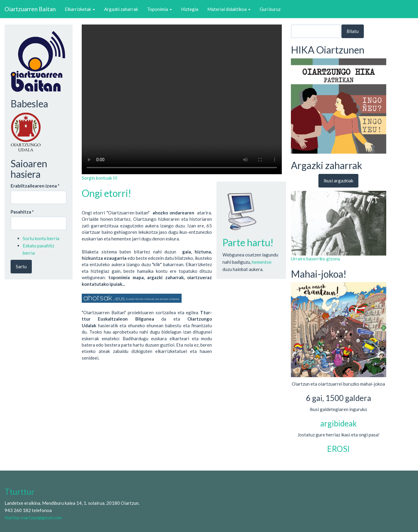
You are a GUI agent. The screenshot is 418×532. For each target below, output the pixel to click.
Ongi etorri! (107, 193)
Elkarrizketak (80, 9)
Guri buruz (270, 9)
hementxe (262, 262)
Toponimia (160, 9)
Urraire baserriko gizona (315, 259)
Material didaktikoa (229, 9)
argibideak (339, 423)
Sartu (21, 266)
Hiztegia (190, 9)
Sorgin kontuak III (100, 178)
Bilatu (353, 31)
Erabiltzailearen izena (35, 186)
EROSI (338, 449)
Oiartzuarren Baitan (30, 9)
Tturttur (20, 492)
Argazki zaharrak (121, 9)
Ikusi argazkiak (338, 181)
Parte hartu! (248, 242)
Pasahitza (22, 212)
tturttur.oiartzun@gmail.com (33, 517)
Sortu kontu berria (41, 238)
